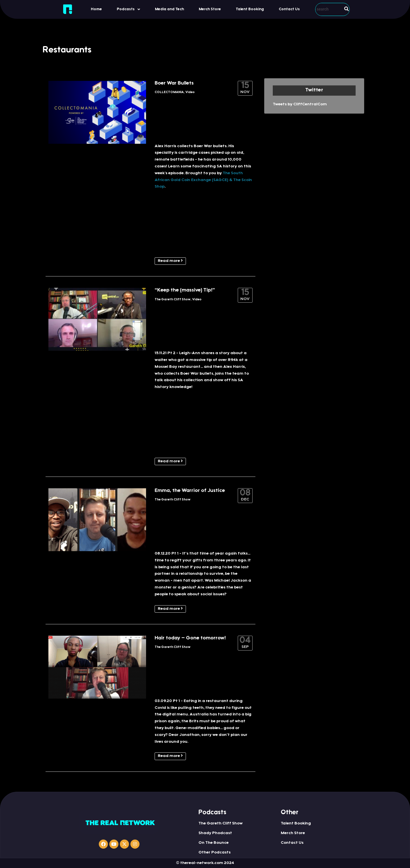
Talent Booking (250, 9)
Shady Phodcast (215, 833)
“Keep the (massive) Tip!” (185, 290)
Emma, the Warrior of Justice (190, 491)
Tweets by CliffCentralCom (300, 104)
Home (96, 9)
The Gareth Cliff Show (173, 300)
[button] (128, 9)
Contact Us (289, 9)
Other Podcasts (215, 853)
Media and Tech (169, 9)
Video (190, 92)
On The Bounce (214, 843)
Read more (170, 261)
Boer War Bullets (174, 83)
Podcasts (128, 9)
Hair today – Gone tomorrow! (190, 638)
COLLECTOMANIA (169, 92)
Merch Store (210, 9)
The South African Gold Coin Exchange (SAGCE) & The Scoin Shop (203, 180)
